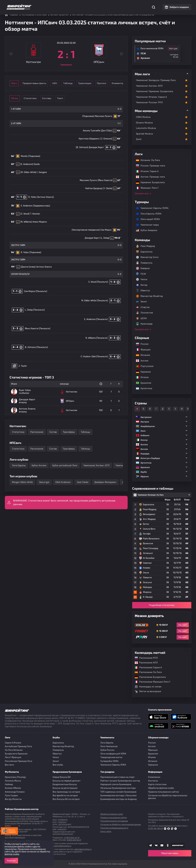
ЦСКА (141, 318)
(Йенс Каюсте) (105, 180)
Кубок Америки (145, 230)
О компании (154, 777)
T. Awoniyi (35, 214)
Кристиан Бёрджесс (89, 139)
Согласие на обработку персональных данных (168, 797)
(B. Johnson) (82, 147)
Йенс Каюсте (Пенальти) (38, 329)
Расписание (37, 432)
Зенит (142, 302)
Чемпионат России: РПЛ (149, 102)
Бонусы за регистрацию (65, 788)
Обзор (19, 98)
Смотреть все (142, 194)
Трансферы (69, 432)
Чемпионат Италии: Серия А (151, 97)
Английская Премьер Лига (18, 746)
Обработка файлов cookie (161, 788)
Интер (142, 285)
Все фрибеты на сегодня (65, 796)
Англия (141, 361)
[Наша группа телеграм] (150, 845)
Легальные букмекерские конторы (118, 788)
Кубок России (107, 750)
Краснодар (144, 324)
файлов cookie (12, 854)
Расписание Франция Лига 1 (151, 682)
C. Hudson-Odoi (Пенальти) (94, 357)
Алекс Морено (40, 222)
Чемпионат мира (146, 225)
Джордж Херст (96, 147)
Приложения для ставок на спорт (117, 777)
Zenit (139, 139)
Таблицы (85, 432)
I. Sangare (42, 172)
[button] (162, 417)
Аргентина (142, 388)
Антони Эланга (44, 267)
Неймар (9, 784)
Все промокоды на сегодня (66, 792)
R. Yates (32, 197)
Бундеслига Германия (16, 754)
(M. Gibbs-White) (28, 172)
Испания (143, 355)
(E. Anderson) (27, 164)
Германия (142, 372)
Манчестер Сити (147, 257)
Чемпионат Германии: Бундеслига (154, 91)
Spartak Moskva (144, 134)
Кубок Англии (39, 465)
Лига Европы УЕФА (147, 214)
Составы (61, 98)
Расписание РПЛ (145, 658)
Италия (141, 377)
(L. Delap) (105, 238)
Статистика (47, 5)
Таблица (90, 83)
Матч (19, 83)
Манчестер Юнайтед (149, 296)
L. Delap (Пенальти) (35, 310)
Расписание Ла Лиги (147, 672)
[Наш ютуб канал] (162, 845)
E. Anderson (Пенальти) (96, 319)
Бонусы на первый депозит (67, 781)
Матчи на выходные (148, 692)
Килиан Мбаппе (13, 788)
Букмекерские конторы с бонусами (118, 796)
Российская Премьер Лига (18, 761)
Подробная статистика (162, 605)
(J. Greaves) (106, 139)
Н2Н (69, 83)
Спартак (143, 307)
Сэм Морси (106, 230)
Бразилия (142, 383)
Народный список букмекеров (116, 784)
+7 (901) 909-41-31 (72, 838)
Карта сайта (106, 832)
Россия (141, 344)
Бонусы (74, 5)
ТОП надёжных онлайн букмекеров (118, 792)
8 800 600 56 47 (74, 840)
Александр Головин (15, 792)
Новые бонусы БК (62, 777)
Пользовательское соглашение (114, 821)
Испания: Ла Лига (148, 160)
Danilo (37, 164)
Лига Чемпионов (109, 746)
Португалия (143, 366)
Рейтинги (62, 5)
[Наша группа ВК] (156, 845)
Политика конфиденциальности (114, 828)
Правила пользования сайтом (163, 792)
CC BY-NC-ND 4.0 (163, 829)
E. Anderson (27, 206)
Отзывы (118, 5)
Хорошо (11, 861)
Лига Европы (19, 465)
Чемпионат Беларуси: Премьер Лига (156, 80)
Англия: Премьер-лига (149, 177)
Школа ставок (133, 5)
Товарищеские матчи (111, 757)
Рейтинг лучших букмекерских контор (120, 781)
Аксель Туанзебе (92, 131)
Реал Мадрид (145, 246)
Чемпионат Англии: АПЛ (96, 465)
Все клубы (58, 765)
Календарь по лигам (148, 687)
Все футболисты (13, 799)
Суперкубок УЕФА (109, 761)
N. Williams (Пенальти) (97, 338)
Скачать (97, 5)
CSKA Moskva (143, 117)
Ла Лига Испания (14, 750)
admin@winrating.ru (83, 849)
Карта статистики (157, 784)
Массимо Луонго (104, 116)
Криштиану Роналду (15, 777)
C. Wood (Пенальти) (98, 282)
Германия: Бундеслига (149, 182)
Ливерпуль (144, 263)
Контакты (153, 781)
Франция (142, 350)
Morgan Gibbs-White (22, 482)
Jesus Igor (44, 482)
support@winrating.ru (62, 846)
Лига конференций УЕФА (113, 754)
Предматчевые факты (44, 83)
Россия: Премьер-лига (149, 166)
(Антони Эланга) (45, 197)
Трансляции (111, 83)
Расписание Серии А (147, 667)
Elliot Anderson (63, 482)
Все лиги (9, 765)
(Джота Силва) (28, 267)
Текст (82, 98)
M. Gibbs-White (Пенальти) (95, 301)
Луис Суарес (11, 796)
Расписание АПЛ (145, 663)
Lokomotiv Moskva (146, 128)
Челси (142, 279)
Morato (24, 156)
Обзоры (86, 5)
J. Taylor (23, 366)
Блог (108, 5)
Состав (53, 432)
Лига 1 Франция (13, 757)
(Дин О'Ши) (106, 131)
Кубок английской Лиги (65, 465)
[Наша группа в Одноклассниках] (168, 845)
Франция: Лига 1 (146, 188)
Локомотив (144, 313)
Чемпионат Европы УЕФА (151, 208)
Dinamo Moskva (144, 123)
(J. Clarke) (108, 188)
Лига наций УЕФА (146, 219)
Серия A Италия (13, 743)
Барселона (144, 252)
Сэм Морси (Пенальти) (36, 291)
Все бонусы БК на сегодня (66, 799)
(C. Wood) (25, 214)
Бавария (143, 268)
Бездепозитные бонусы (65, 784)
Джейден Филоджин (105, 482)
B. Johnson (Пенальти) (36, 347)
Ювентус (143, 290)
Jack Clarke (83, 482)
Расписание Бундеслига (149, 677)
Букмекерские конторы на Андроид (118, 799)
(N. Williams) (26, 222)
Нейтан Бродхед (94, 188)
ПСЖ (141, 274)
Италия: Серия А (146, 171)
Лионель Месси (13, 781)
